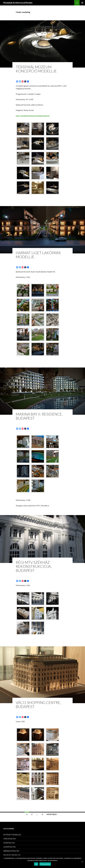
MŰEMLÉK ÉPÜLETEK (11, 851)
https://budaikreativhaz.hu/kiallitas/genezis (33, 116)
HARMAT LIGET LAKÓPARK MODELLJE (38, 255)
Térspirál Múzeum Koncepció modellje (36, 69)
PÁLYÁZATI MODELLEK (12, 855)
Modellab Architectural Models (18, 3)
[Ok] (82, 862)
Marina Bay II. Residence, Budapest (39, 416)
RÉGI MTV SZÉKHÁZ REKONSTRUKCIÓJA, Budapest (34, 566)
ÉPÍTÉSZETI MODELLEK (12, 835)
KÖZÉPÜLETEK (9, 843)
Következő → (53, 814)
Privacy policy (45, 864)
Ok (36, 864)
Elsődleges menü (82, 3)
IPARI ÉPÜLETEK (10, 839)
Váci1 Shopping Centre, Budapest (38, 705)
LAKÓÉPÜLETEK (10, 847)
